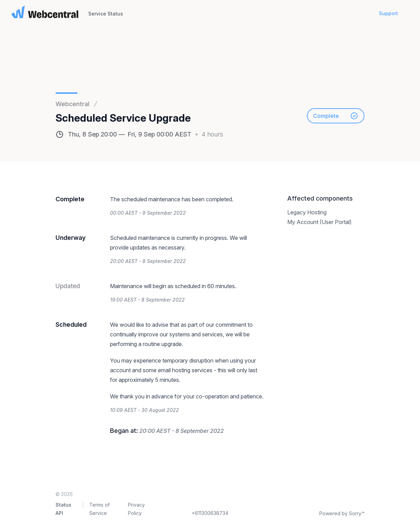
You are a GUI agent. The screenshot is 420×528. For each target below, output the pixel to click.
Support (388, 13)
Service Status (106, 14)
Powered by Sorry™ (342, 513)
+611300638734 (210, 513)
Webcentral (72, 104)
